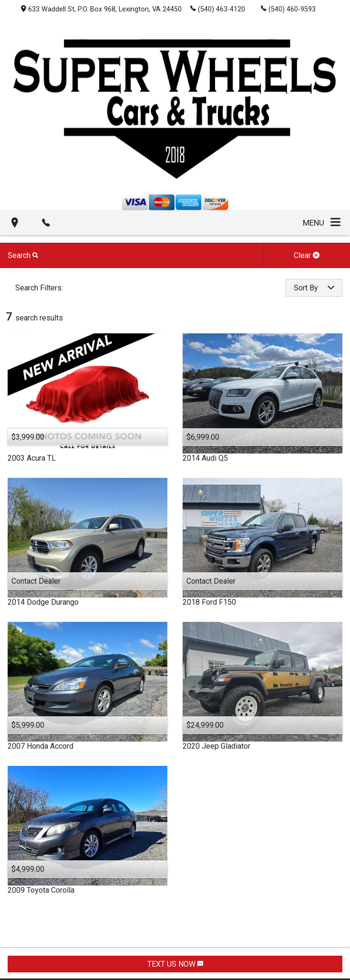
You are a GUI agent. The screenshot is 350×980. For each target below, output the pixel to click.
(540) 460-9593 (288, 9)
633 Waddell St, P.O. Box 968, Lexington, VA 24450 (101, 9)
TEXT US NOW (175, 964)
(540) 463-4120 (218, 9)
